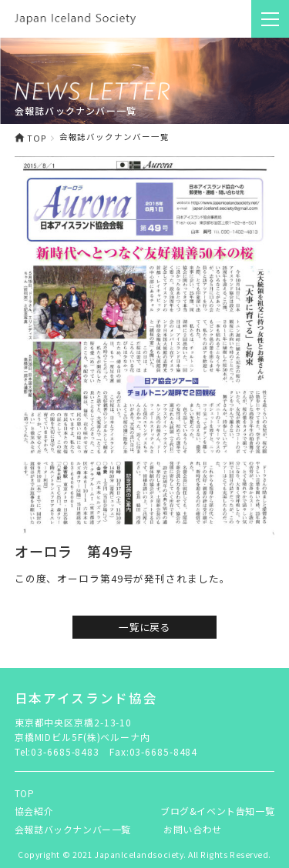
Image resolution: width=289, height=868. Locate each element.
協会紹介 (34, 811)
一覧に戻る (144, 627)
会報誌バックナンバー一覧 (73, 829)
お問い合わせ (193, 829)
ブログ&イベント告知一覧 (217, 811)
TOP (31, 138)
